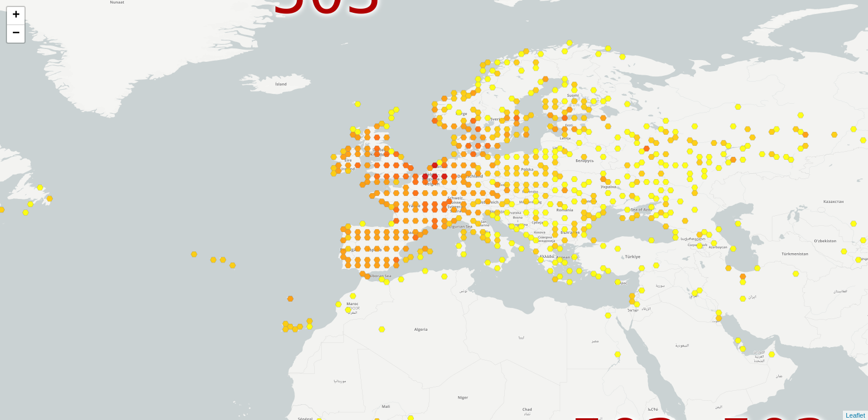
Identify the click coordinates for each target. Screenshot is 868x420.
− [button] (16, 34)
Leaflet (855, 415)
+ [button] (16, 16)
